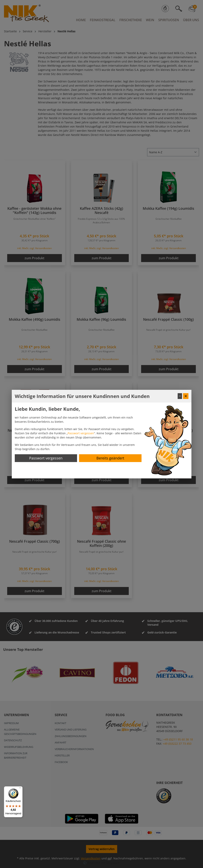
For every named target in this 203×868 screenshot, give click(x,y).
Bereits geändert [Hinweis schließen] (110, 458)
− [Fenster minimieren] (180, 396)
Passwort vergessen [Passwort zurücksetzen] (46, 458)
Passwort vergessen (81, 433)
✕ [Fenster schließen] (186, 396)
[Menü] (20, 789)
